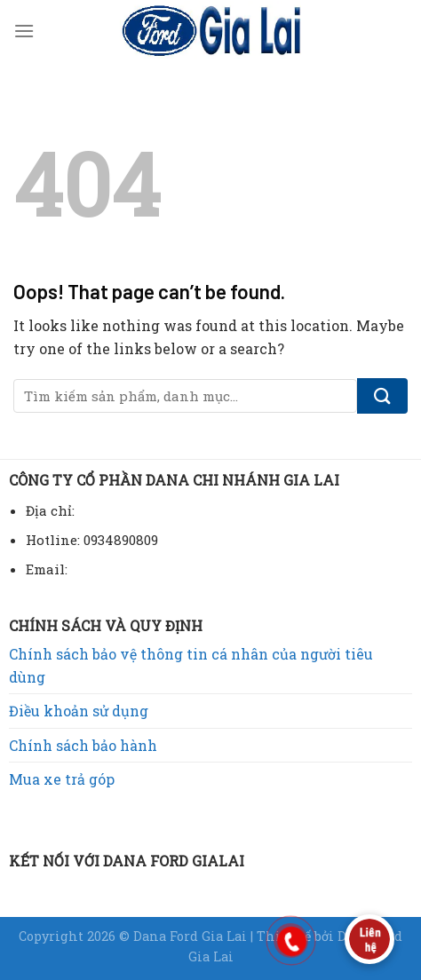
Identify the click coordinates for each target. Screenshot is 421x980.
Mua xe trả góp (62, 779)
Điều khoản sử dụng (79, 711)
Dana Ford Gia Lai (192, 936)
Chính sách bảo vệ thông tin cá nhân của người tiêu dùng (191, 665)
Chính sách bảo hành (83, 745)
